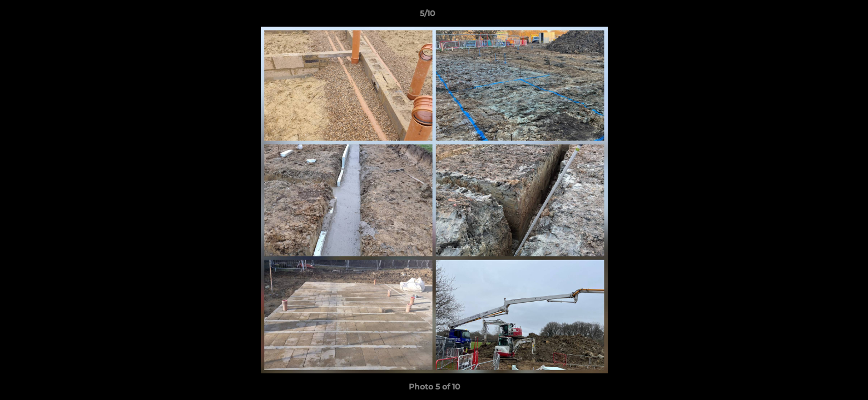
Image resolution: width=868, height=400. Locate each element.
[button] (821, 16)
